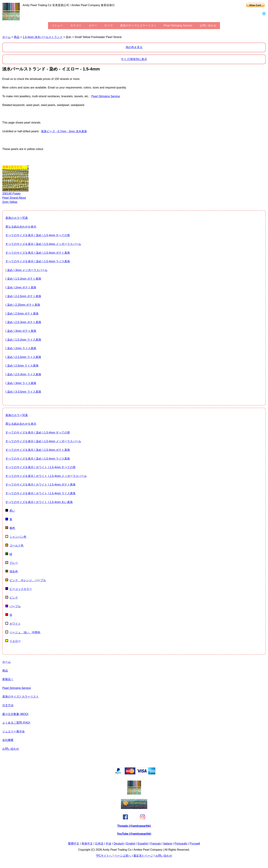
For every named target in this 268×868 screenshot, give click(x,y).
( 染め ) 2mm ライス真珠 (21, 348)
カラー (93, 25)
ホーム (6, 37)
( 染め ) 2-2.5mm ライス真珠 (23, 357)
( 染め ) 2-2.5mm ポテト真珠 (23, 296)
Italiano (168, 844)
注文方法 (8, 705)
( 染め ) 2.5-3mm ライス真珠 (23, 374)
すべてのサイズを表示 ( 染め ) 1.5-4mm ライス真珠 (38, 261)
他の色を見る (134, 47)
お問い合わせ (208, 25)
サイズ (108, 25)
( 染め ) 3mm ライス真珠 (21, 383)
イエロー (13, 641)
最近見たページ (143, 856)
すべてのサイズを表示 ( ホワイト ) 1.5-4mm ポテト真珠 (40, 485)
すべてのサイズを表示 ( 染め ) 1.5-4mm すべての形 (38, 235)
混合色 (12, 571)
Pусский (195, 844)
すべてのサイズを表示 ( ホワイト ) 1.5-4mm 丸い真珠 (39, 502)
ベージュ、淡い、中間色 (23, 632)
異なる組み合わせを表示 (21, 227)
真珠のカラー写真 (17, 218)
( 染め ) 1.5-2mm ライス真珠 (23, 340)
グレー (12, 563)
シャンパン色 (16, 537)
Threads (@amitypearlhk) (134, 826)
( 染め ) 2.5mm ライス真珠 (22, 366)
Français (155, 844)
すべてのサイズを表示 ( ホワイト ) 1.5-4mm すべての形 (40, 467)
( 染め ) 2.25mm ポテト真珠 (23, 305)
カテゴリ (76, 25)
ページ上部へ (123, 856)
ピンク (12, 598)
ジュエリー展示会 (13, 731)
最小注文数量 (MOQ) (15, 714)
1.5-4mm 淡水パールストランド (43, 37)
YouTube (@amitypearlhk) (134, 834)
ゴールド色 (14, 546)
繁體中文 (74, 844)
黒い (10, 511)
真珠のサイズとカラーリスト (138, 25)
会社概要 (8, 740)
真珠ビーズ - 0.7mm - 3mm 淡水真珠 (64, 131)
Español (143, 844)
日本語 (99, 844)
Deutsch (119, 844)
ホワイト (13, 624)
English (131, 844)
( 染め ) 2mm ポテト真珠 (21, 287)
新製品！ (8, 679)
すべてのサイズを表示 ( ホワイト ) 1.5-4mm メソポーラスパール (46, 476)
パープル (13, 606)
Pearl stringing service (178, 25)
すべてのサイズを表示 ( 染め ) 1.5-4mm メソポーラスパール (43, 244)
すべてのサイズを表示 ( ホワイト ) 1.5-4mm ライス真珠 (40, 493)
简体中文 (87, 844)
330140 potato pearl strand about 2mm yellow (14, 198)
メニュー (57, 25)
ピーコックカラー (19, 589)
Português (181, 844)
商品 (17, 37)
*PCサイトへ (104, 856)
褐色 (10, 528)
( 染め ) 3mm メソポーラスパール (26, 270)
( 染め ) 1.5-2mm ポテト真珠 (23, 279)
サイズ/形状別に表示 (134, 59)
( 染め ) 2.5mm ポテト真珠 (22, 314)
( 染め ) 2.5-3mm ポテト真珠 (23, 322)
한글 (108, 844)
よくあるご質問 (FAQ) (16, 723)
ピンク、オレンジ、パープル (26, 580)
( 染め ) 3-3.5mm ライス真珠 (23, 392)
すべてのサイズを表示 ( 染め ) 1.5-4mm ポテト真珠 (38, 253)
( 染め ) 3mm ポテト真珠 (21, 331)
